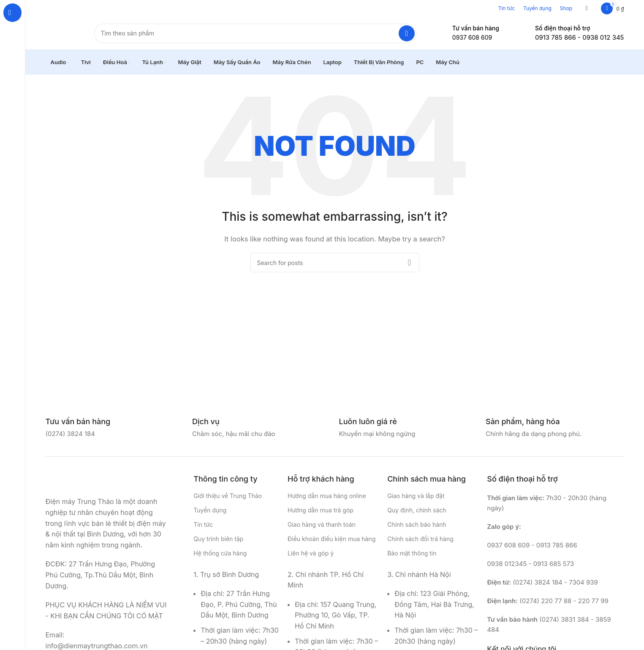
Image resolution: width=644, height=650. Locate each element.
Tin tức (507, 8)
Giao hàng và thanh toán (322, 526)
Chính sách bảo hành (417, 526)
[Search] (255, 34)
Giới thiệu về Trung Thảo (228, 497)
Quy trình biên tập (218, 540)
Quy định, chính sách (417, 511)
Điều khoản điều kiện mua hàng (332, 540)
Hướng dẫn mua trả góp (321, 511)
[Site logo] (61, 33)
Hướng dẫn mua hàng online (327, 497)
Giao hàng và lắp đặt (416, 497)
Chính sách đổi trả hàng (420, 540)
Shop (566, 8)
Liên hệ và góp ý (311, 554)
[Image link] (88, 481)
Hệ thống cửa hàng (220, 554)
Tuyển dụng (537, 8)
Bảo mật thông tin (412, 554)
